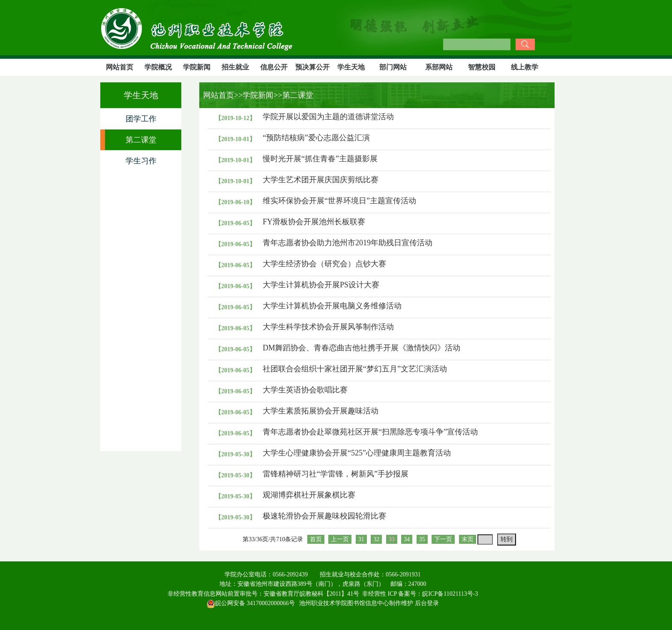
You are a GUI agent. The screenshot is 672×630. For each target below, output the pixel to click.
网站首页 (120, 67)
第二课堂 (141, 140)
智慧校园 (482, 67)
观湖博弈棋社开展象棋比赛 (309, 495)
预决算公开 (312, 67)
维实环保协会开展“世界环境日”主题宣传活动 (339, 201)
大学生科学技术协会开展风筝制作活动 (328, 327)
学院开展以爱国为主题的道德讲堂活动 (328, 117)
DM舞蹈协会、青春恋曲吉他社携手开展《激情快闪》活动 (361, 348)
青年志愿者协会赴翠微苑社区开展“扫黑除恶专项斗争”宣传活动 (370, 432)
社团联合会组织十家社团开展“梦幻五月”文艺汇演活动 (355, 369)
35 (422, 539)
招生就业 (235, 67)
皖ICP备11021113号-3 (450, 594)
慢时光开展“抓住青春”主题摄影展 (320, 159)
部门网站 (393, 67)
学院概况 (158, 67)
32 (376, 539)
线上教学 (525, 67)
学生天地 (351, 67)
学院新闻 (197, 67)
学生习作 (141, 161)
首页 (316, 539)
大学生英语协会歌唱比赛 (305, 390)
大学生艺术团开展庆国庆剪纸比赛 (321, 180)
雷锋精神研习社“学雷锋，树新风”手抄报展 (336, 474)
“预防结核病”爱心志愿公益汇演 (316, 138)
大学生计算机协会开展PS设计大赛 (321, 285)
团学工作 (141, 119)
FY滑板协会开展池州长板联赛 (314, 222)
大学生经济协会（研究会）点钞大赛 (324, 264)
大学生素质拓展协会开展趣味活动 (321, 411)
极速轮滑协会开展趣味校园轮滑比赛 (324, 516)
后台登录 (427, 603)
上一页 (340, 539)
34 (407, 539)
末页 (468, 539)
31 (361, 539)
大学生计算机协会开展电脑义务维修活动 (332, 306)
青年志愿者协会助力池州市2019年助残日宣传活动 (348, 243)
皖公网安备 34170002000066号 (251, 603)
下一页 (443, 539)
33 (392, 539)
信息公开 (274, 67)
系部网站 (439, 67)
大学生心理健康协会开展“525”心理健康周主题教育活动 (357, 453)
